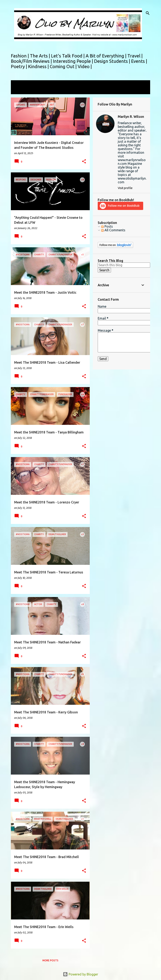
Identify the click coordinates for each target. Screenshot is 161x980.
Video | (85, 66)
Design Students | (113, 61)
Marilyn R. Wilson (131, 117)
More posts (50, 960)
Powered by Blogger (80, 974)
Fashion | (20, 56)
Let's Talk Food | (68, 56)
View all (19, 90)
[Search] (148, 13)
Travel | (135, 56)
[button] (84, 162)
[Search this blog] (124, 265)
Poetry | (19, 66)
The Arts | (40, 56)
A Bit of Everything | (107, 56)
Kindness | (39, 66)
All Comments (113, 230)
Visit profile (125, 188)
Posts (107, 226)
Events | (139, 61)
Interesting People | (73, 61)
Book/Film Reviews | (32, 61)
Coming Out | (64, 66)
